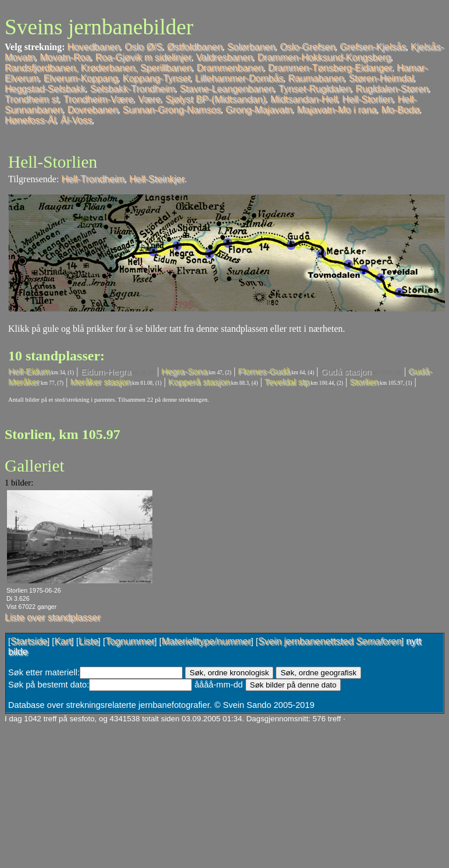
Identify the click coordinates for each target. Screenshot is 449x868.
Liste (88, 641)
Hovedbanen (94, 47)
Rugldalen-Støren (392, 89)
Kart (63, 641)
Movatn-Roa (65, 57)
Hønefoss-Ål (30, 120)
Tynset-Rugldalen (315, 89)
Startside (29, 641)
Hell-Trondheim (93, 179)
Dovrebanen (93, 110)
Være (149, 99)
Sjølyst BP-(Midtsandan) (215, 99)
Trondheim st (32, 99)
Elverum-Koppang (81, 78)
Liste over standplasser (53, 617)
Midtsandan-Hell (304, 99)
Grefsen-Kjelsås (373, 47)
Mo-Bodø (400, 110)
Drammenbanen (230, 68)
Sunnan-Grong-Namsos (172, 110)
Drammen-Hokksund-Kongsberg (324, 57)
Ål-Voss (76, 120)
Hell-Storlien (367, 99)
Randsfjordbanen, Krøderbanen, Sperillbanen (98, 68)
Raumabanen (316, 78)
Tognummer (130, 641)
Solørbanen (251, 47)
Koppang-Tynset (157, 78)
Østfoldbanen (195, 47)
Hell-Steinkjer (157, 179)
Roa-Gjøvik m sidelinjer (143, 57)
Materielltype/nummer (206, 641)
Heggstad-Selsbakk (45, 89)
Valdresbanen (224, 57)
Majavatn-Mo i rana (337, 110)
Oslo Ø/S (143, 47)
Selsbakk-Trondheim (133, 89)
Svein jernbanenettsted (330, 641)
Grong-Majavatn (259, 110)
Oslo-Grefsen (307, 47)
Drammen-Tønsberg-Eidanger (330, 68)
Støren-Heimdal (381, 78)
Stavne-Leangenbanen (227, 89)
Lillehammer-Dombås (239, 78)
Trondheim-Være (98, 99)
